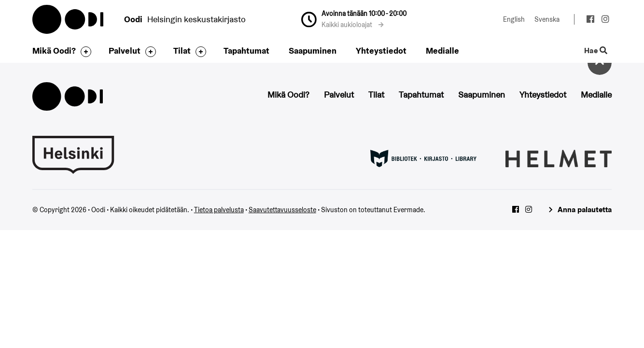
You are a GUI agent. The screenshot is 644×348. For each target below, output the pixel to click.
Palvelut (125, 51)
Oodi (69, 19)
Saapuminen (313, 51)
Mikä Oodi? (54, 51)
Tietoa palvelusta (219, 210)
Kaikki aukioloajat (353, 25)
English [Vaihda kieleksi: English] (514, 19)
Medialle (442, 51)
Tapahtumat (246, 51)
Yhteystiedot (381, 51)
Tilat (182, 51)
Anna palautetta (585, 210)
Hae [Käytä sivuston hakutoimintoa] (596, 51)
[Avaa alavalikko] (84, 52)
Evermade (408, 210)
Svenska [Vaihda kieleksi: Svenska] (547, 19)
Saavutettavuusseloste (282, 210)
